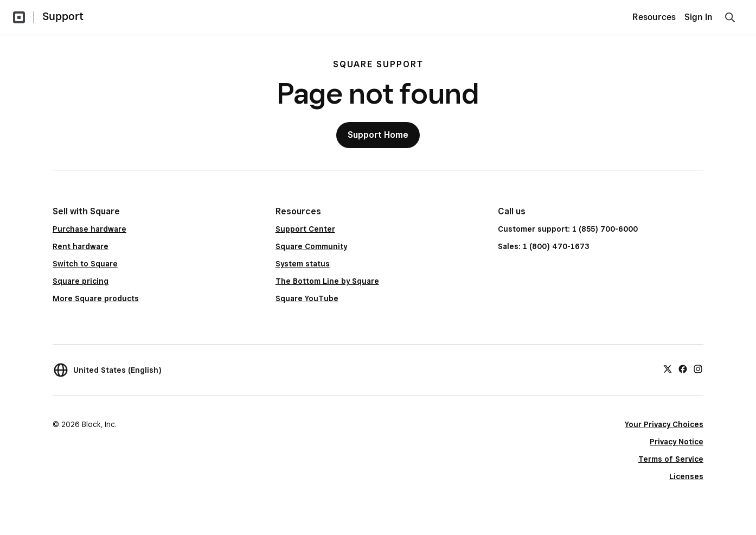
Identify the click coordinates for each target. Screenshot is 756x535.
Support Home (378, 135)
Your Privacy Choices (664, 424)
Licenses (686, 476)
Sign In (699, 17)
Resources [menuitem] (654, 17)
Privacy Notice (677, 442)
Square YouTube (307, 298)
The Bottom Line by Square (327, 281)
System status (303, 264)
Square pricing (81, 281)
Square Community (311, 246)
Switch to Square (85, 264)
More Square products (96, 298)
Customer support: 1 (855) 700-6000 (568, 229)
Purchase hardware (89, 229)
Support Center (305, 229)
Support (63, 16)
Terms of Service (671, 459)
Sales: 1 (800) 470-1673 (543, 246)
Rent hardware (81, 246)
